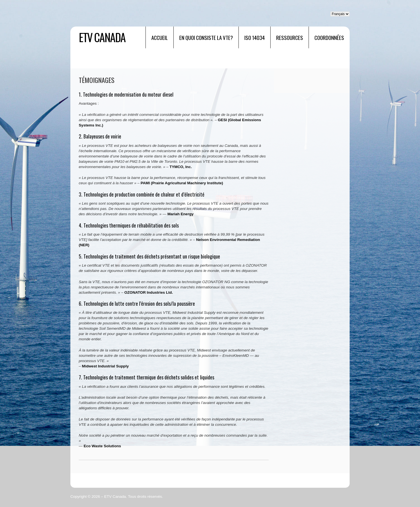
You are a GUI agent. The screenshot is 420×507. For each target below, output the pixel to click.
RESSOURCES (290, 37)
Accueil (160, 37)
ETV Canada (102, 37)
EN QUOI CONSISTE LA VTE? (206, 37)
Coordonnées (329, 37)
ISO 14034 (255, 37)
